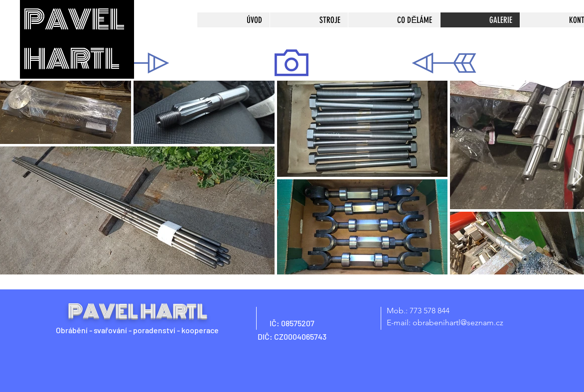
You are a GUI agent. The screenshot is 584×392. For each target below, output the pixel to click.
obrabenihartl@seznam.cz (458, 323)
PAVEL (74, 20)
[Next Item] (578, 177)
